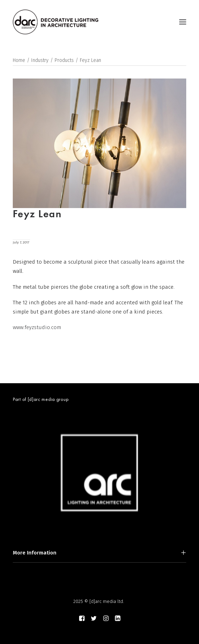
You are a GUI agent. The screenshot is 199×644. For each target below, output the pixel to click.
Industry (40, 60)
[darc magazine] (56, 22)
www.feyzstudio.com (37, 327)
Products (64, 60)
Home (19, 60)
